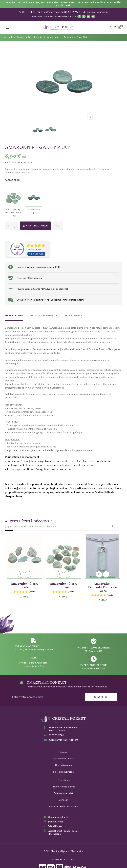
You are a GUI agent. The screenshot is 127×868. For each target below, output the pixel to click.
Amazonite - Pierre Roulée (64, 585)
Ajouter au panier (35, 226)
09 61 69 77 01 (56, 735)
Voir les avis (36, 254)
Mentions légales (60, 851)
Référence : (11, 162)
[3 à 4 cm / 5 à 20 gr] (34, 199)
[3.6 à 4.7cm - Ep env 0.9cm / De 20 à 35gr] (13, 201)
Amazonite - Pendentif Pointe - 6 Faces (103, 587)
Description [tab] (14, 315)
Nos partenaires (63, 765)
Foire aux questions (63, 772)
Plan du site (77, 851)
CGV (46, 851)
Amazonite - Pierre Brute (25, 585)
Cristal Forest (55, 826)
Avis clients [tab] (73, 315)
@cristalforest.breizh (59, 817)
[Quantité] (12, 226)
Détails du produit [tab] (44, 315)
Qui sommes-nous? (64, 759)
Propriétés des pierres (63, 787)
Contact (64, 752)
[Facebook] (79, 17)
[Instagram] (84, 17)
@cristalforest (55, 822)
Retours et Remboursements (63, 806)
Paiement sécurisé (64, 793)
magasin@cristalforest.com (63, 740)
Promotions (64, 780)
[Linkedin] (88, 17)
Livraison (64, 800)
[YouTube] (93, 17)
